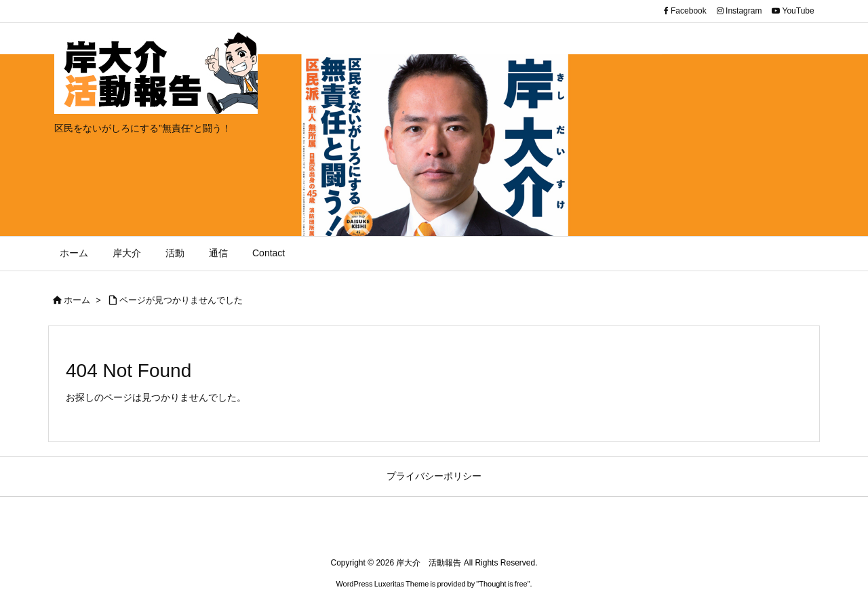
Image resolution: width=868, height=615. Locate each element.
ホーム (77, 300)
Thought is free (503, 584)
